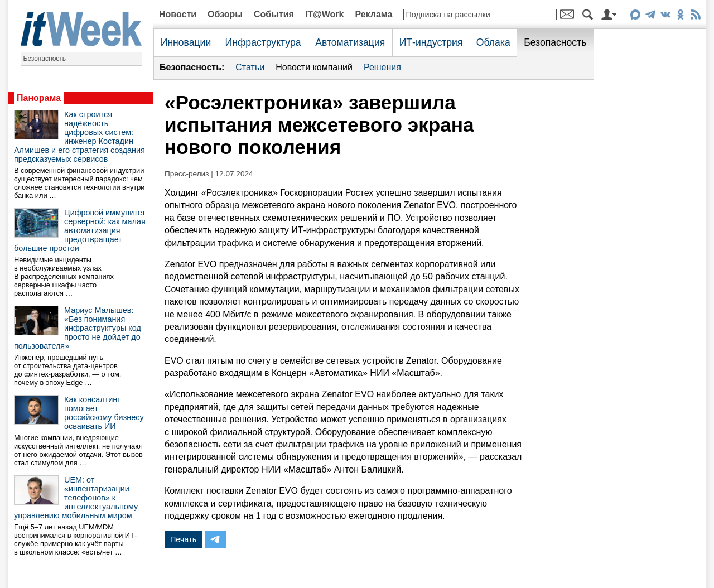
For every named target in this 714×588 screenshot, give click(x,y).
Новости (178, 14)
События (274, 14)
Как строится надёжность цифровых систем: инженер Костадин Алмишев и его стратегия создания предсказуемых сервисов (79, 137)
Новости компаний (314, 67)
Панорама (39, 98)
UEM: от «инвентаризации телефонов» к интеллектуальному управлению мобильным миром (76, 498)
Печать (183, 539)
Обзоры (225, 14)
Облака (493, 42)
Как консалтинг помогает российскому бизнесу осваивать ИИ (104, 413)
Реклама (373, 14)
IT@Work (325, 14)
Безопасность (45, 59)
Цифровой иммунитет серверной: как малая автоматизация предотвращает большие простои (80, 230)
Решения (382, 67)
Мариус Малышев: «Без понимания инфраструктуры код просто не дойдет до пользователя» (78, 328)
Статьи (250, 67)
